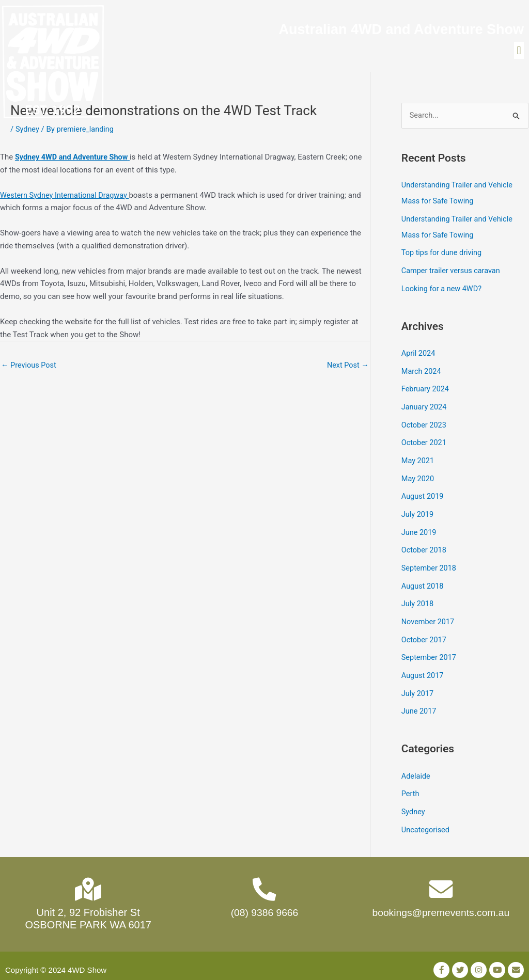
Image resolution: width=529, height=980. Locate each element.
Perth (411, 785)
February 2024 (426, 389)
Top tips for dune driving (443, 255)
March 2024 (422, 372)
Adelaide (416, 767)
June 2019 (419, 529)
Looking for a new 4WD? (443, 290)
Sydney (28, 133)
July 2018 (418, 598)
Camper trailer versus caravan (453, 273)
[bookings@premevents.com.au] (441, 880)
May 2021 (418, 459)
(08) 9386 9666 (264, 905)
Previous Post (30, 370)
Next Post (347, 370)
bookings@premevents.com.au (441, 905)
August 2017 (423, 668)
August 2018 (423, 581)
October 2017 (425, 633)
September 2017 (430, 651)
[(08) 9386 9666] (264, 880)
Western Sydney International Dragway (67, 199)
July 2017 (418, 686)
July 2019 (418, 511)
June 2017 (419, 703)
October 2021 (425, 441)
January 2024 (425, 407)
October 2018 (425, 546)
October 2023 (425, 424)
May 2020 (418, 477)
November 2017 (429, 616)
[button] (519, 52)
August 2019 (423, 494)
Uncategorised (426, 819)
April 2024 (419, 354)
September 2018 (430, 563)
